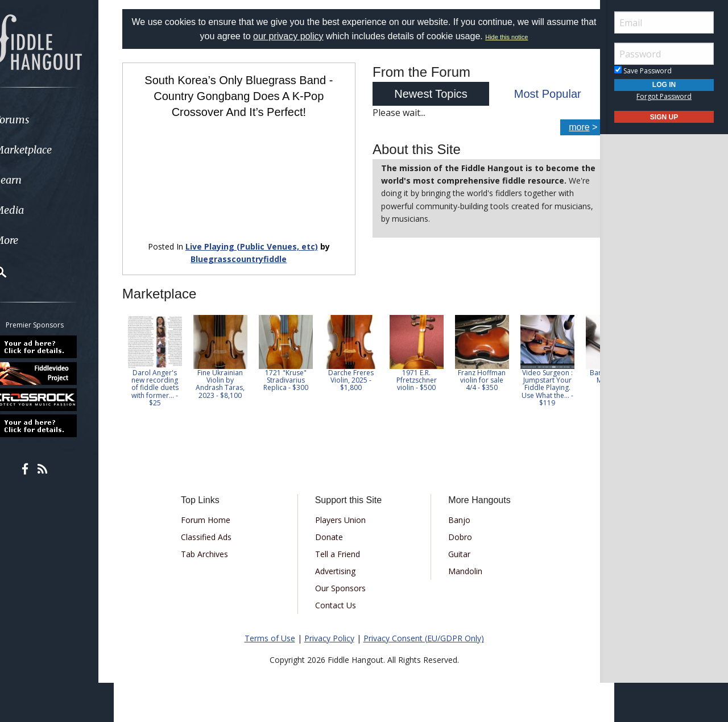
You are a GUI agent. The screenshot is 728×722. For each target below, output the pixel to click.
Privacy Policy (329, 630)
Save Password (643, 71)
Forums (42, 120)
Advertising (339, 563)
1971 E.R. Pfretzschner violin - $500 (431, 372)
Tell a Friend (342, 545)
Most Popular (537, 94)
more (565, 127)
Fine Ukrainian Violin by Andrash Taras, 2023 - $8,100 (235, 376)
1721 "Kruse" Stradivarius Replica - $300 (300, 372)
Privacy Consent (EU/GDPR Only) (424, 630)
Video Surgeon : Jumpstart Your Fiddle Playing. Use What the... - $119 (562, 380)
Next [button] (576, 356)
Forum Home (218, 511)
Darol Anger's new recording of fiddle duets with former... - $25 (169, 380)
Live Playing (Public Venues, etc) (259, 238)
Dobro (456, 528)
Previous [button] (142, 356)
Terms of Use (270, 630)
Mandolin (461, 563)
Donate (333, 528)
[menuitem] (64, 120)
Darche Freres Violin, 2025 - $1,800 (366, 372)
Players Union (344, 511)
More (36, 240)
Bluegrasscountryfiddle (246, 251)
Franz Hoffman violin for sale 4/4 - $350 (497, 372)
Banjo (455, 511)
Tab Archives (216, 545)
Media (39, 210)
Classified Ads (218, 528)
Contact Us (340, 597)
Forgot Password (664, 96)
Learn (38, 180)
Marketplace (53, 150)
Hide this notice (533, 37)
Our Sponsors (344, 580)
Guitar (455, 545)
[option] (169, 353)
